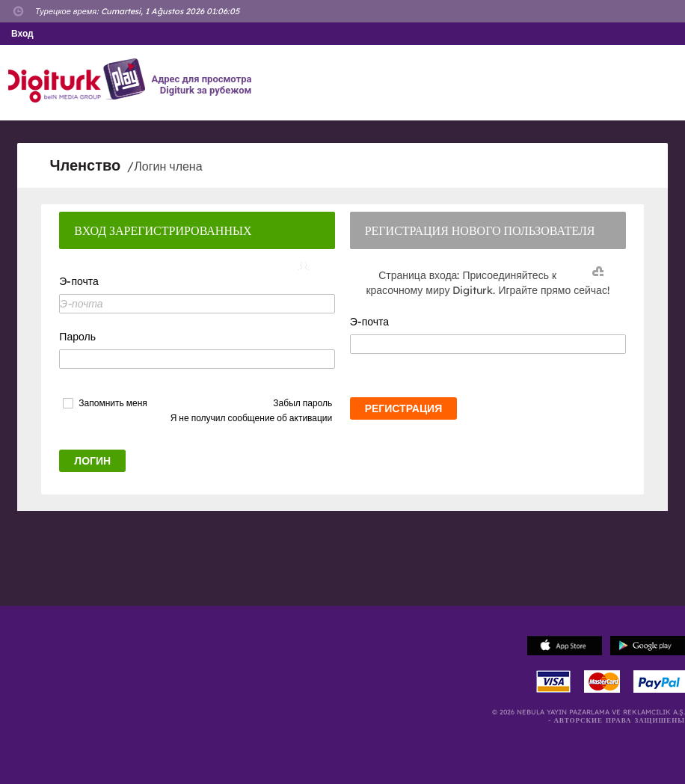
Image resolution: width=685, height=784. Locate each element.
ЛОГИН (92, 461)
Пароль (77, 337)
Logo (79, 81)
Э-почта (79, 281)
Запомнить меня (113, 403)
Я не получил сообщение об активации (252, 418)
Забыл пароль (302, 403)
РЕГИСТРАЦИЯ (404, 408)
